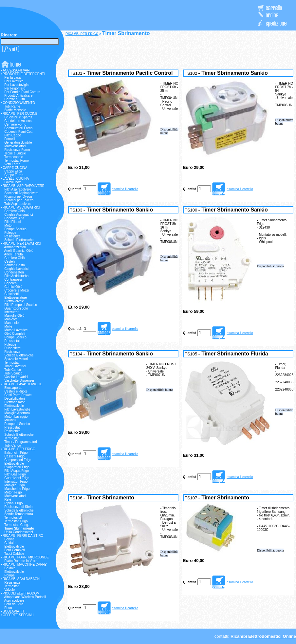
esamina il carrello (125, 189)
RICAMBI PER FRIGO (82, 34)
